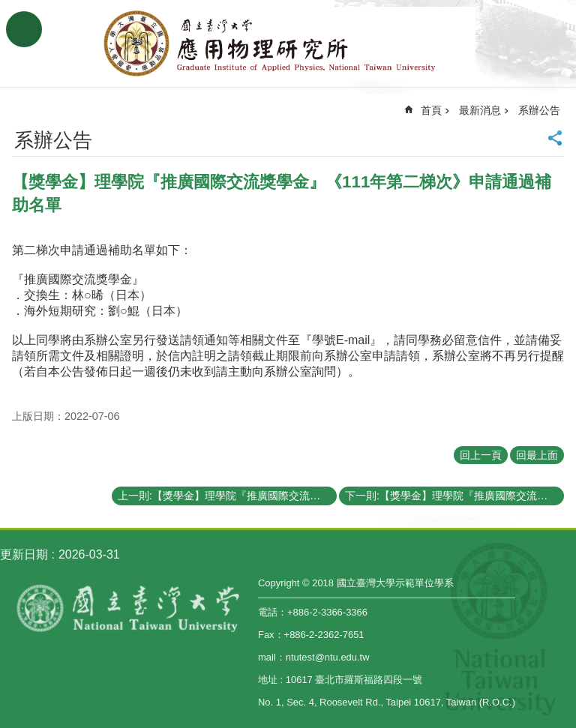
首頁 (431, 110)
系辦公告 (539, 110)
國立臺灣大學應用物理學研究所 (288, 43)
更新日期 (24, 554)
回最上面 (537, 455)
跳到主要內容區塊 (8, 8)
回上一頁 (481, 455)
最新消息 (480, 110)
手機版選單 (24, 29)
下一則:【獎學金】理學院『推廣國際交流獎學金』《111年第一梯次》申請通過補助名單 (454, 496)
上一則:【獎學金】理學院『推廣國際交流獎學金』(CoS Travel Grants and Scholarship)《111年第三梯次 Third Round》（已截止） (227, 496)
